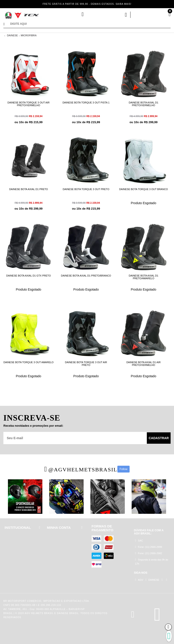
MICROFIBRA (29, 35)
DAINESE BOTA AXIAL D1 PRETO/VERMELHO (143, 104)
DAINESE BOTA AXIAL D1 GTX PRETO (29, 276)
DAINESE (12, 35)
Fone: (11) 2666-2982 (149, 553)
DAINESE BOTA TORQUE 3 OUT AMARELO (28, 362)
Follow (124, 469)
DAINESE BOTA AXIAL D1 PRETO (28, 189)
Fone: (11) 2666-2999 (149, 547)
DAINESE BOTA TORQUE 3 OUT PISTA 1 (86, 103)
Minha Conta (109, 15)
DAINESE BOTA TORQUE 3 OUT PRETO (86, 189)
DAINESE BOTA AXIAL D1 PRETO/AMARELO (143, 277)
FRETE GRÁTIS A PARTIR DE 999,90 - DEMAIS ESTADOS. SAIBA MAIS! (87, 4)
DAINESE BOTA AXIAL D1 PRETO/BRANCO (86, 276)
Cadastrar (159, 438)
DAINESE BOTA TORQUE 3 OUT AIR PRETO (86, 364)
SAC (139, 540)
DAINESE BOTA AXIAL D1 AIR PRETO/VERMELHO (144, 364)
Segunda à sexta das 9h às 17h (152, 561)
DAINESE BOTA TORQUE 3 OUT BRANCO (144, 189)
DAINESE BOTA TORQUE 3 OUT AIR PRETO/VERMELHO (29, 104)
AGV (139, 580)
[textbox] (90, 24)
